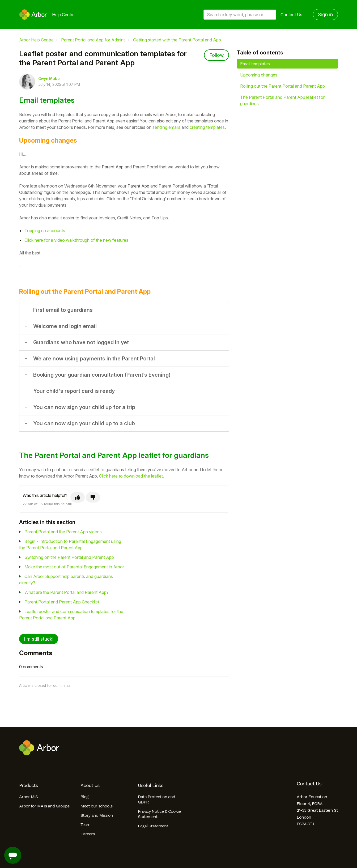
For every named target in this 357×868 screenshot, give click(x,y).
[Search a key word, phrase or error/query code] (240, 15)
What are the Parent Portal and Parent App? (67, 592)
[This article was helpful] (78, 497)
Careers (88, 834)
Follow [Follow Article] (216, 55)
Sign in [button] (325, 14)
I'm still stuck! (39, 639)
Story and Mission (97, 815)
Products (28, 785)
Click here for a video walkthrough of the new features (76, 240)
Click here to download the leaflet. (131, 476)
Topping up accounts (45, 231)
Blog (84, 797)
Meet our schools (96, 806)
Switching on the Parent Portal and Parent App (69, 557)
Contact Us (291, 15)
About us (90, 785)
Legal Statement (153, 826)
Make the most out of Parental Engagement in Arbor (74, 567)
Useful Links (150, 785)
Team (85, 825)
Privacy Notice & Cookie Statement (159, 814)
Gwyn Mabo (49, 79)
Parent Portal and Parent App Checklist (62, 602)
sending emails (166, 127)
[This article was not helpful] (93, 497)
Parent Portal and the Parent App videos (63, 532)
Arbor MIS (28, 797)
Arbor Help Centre (36, 40)
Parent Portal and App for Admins (93, 40)
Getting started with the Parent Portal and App (177, 40)
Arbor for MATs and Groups (44, 806)
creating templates (207, 127)
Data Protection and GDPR (156, 799)
